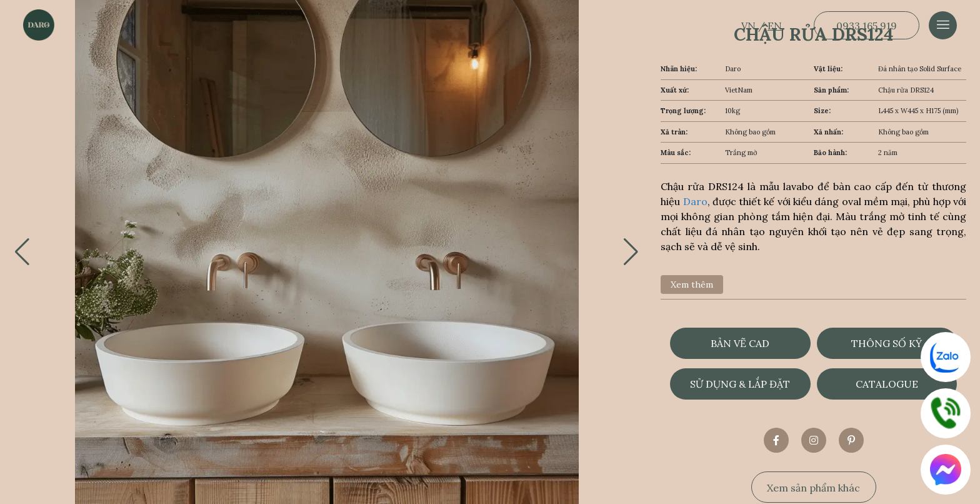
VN (750, 26)
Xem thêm (692, 285)
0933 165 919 (867, 26)
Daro (695, 201)
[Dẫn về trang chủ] (39, 25)
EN (775, 26)
